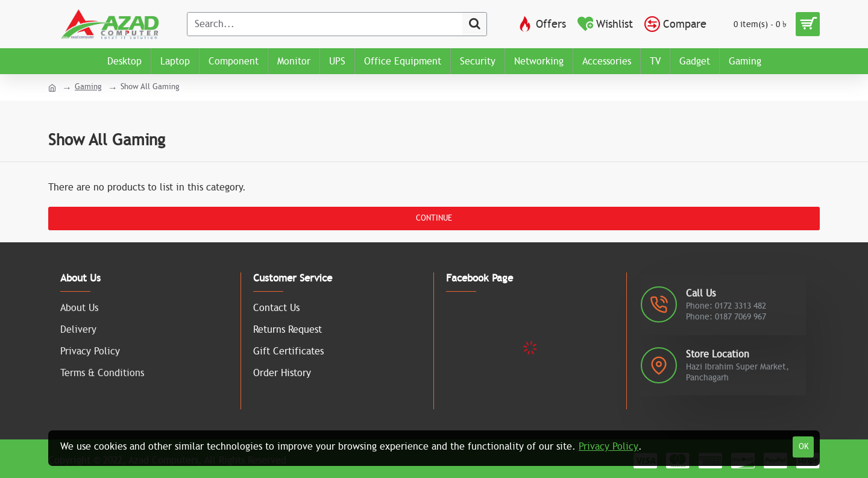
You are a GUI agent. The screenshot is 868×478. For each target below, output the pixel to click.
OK (804, 447)
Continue (434, 218)
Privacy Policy (609, 447)
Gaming (88, 87)
